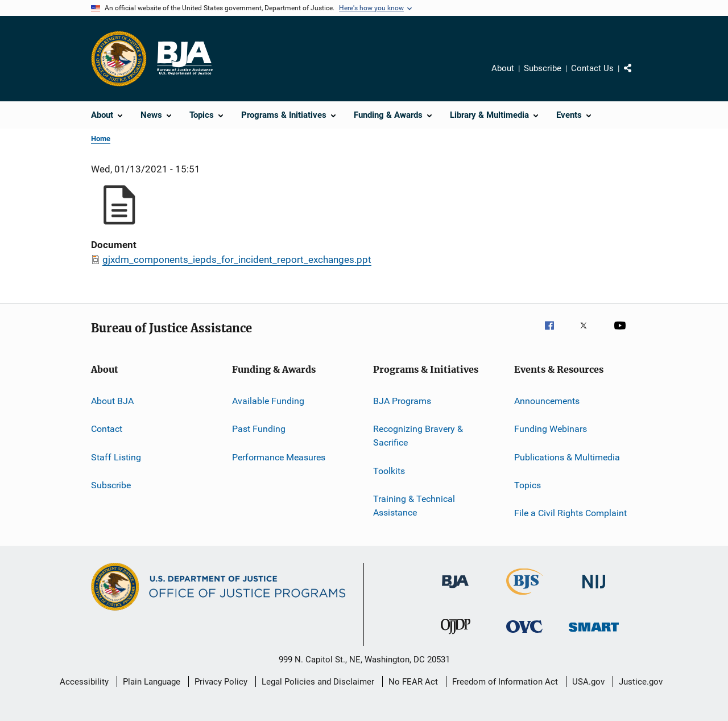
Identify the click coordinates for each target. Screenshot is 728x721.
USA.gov (588, 682)
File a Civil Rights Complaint (570, 513)
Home (101, 139)
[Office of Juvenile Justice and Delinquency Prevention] (456, 636)
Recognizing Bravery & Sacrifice (418, 436)
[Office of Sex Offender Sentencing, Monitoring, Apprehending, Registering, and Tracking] (594, 634)
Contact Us (592, 68)
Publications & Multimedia (567, 457)
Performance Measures (279, 457)
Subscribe (543, 68)
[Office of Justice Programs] (119, 59)
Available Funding (268, 401)
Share (637, 76)
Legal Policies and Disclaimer (318, 682)
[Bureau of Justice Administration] (455, 590)
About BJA (112, 401)
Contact (107, 429)
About (503, 68)
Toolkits (389, 470)
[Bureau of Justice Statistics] (525, 597)
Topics (528, 485)
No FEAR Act (413, 682)
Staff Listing (116, 457)
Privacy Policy (221, 682)
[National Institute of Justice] (594, 590)
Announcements (547, 401)
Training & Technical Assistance (414, 506)
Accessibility (84, 682)
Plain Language (152, 682)
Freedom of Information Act (505, 682)
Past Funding (259, 429)
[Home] (184, 59)
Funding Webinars (551, 429)
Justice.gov (641, 682)
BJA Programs (402, 401)
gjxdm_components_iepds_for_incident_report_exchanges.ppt (237, 259)
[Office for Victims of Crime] (524, 635)
